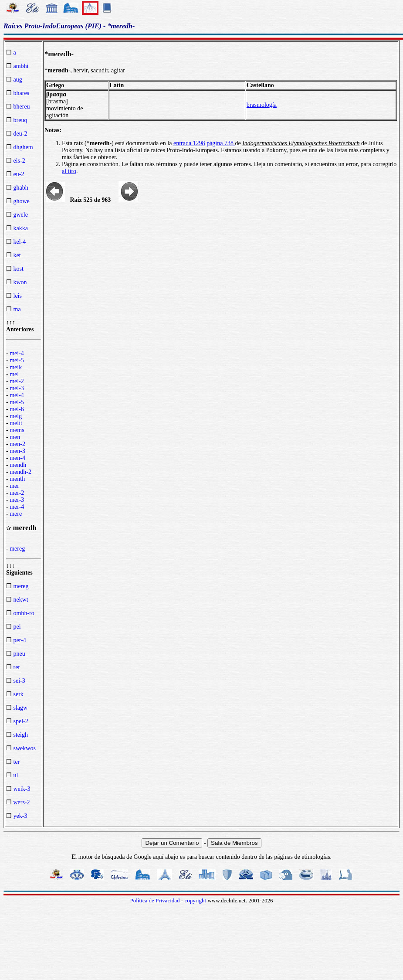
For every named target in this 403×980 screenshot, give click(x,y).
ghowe (22, 201)
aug (18, 80)
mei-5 (17, 360)
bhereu (22, 107)
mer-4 (17, 507)
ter (17, 762)
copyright (195, 900)
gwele (21, 215)
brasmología (262, 105)
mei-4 (17, 353)
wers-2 (22, 802)
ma (17, 309)
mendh (18, 465)
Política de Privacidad (155, 900)
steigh (21, 735)
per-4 (20, 640)
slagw (21, 708)
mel (14, 374)
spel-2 (21, 721)
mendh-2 (20, 472)
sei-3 (19, 681)
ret (17, 667)
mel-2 (17, 381)
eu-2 (19, 174)
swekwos (25, 748)
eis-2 (19, 161)
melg (16, 416)
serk (19, 694)
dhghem (23, 147)
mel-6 (17, 409)
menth (17, 479)
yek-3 (20, 816)
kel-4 (20, 242)
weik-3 (22, 789)
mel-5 (17, 402)
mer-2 (17, 493)
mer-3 (17, 500)
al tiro (69, 171)
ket (17, 255)
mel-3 (17, 388)
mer (14, 486)
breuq (20, 120)
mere (16, 514)
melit (16, 423)
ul (16, 775)
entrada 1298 (189, 143)
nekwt (21, 600)
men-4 (17, 458)
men (15, 437)
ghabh (21, 188)
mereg (17, 549)
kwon (20, 282)
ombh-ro (24, 613)
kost (19, 269)
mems (17, 430)
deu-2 (20, 134)
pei (17, 627)
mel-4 (17, 395)
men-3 (17, 451)
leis (18, 296)
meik (16, 367)
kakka (21, 228)
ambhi (21, 66)
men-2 (17, 444)
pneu (19, 654)
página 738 (221, 143)
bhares (22, 93)
